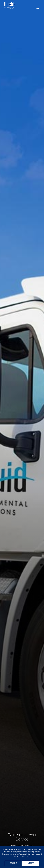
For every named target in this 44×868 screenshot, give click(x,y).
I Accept (30, 863)
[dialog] (22, 857)
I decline (13, 863)
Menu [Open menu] (38, 9)
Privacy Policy (25, 856)
